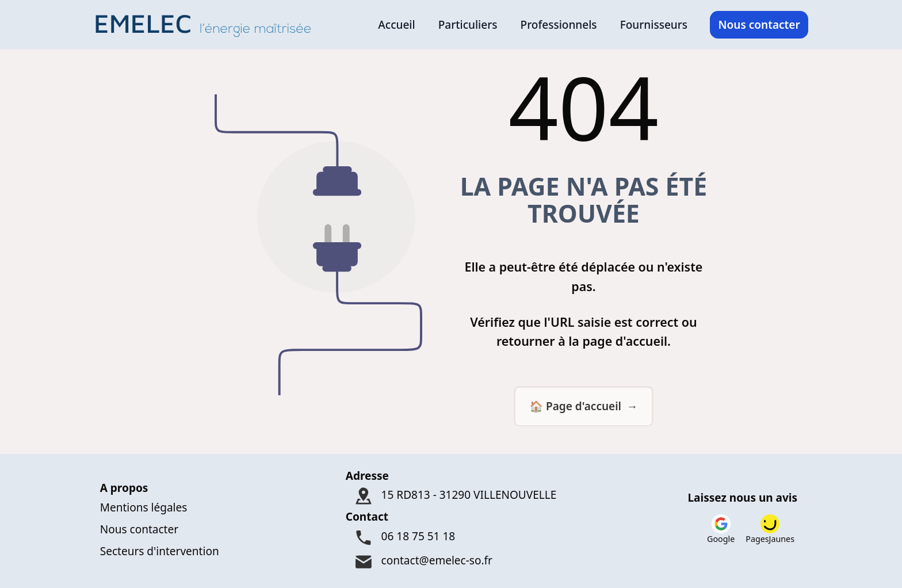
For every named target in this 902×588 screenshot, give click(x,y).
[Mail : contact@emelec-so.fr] (451, 562)
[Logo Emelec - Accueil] (207, 25)
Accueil (396, 25)
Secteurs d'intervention (160, 551)
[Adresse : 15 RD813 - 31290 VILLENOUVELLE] (451, 496)
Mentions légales (144, 507)
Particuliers (468, 25)
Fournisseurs (654, 25)
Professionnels (559, 25)
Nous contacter (759, 25)
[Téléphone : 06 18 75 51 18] (451, 538)
